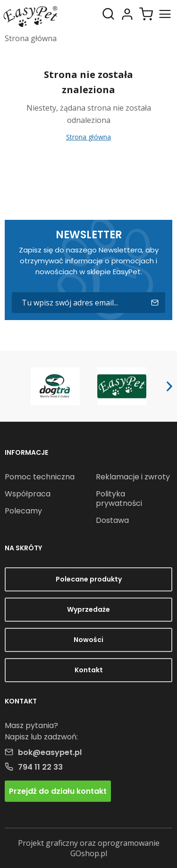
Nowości (88, 640)
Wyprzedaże (88, 609)
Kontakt (89, 670)
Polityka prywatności (119, 499)
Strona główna (31, 38)
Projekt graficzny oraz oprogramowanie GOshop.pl (89, 848)
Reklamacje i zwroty (133, 477)
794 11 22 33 (40, 767)
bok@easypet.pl (50, 752)
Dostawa (112, 520)
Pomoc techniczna (40, 477)
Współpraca (28, 494)
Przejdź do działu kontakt (58, 791)
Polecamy (23, 511)
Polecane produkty (89, 579)
